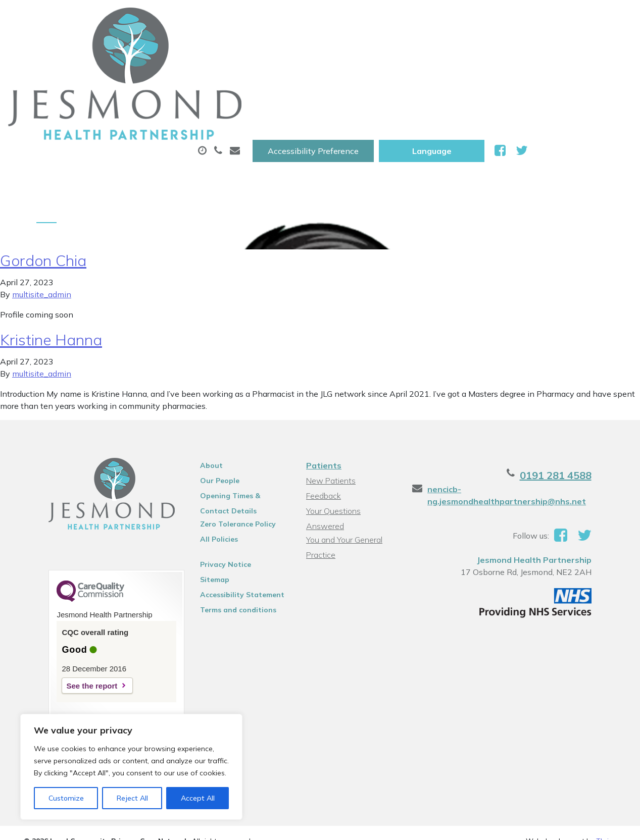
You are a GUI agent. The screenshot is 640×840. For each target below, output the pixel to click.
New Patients (582, 50)
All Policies (208, 471)
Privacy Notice (214, 496)
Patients (323, 397)
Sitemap (204, 511)
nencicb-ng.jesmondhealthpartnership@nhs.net (515, 427)
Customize (66, 798)
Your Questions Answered (352, 443)
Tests (507, 50)
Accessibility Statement (231, 527)
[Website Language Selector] (536, 19)
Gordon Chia (43, 192)
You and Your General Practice (343, 459)
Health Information (173, 85)
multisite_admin (42, 226)
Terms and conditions (227, 542)
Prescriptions (336, 50)
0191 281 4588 (580, 407)
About (147, 50)
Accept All (198, 798)
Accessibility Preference (417, 19)
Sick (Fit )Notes (429, 50)
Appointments (238, 50)
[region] (131, 767)
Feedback (323, 428)
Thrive (606, 776)
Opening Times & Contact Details (235, 429)
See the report (67, 618)
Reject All (132, 798)
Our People (209, 412)
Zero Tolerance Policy (227, 456)
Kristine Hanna (51, 272)
